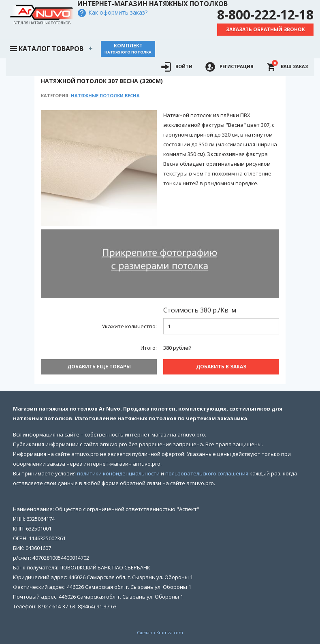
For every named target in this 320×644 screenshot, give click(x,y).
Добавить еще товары (99, 367)
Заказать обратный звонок (266, 29)
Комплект (128, 48)
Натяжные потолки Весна (105, 95)
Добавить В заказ (221, 367)
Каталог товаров (46, 48)
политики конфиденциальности (118, 473)
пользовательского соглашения (207, 473)
